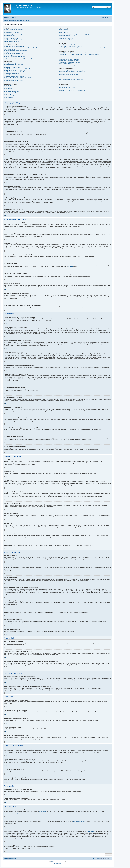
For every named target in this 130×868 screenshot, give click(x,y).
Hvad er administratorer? (64, 30)
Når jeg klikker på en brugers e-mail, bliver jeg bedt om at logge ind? (19, 58)
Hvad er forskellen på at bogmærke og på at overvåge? (71, 70)
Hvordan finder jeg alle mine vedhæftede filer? (69, 81)
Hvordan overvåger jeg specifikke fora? (68, 73)
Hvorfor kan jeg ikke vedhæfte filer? (12, 73)
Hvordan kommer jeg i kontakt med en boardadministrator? (72, 90)
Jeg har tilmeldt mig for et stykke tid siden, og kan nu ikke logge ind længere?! (22, 37)
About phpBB (16, 813)
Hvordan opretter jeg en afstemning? (12, 67)
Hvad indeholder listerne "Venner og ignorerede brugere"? (72, 53)
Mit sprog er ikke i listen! (9, 52)
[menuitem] (14, 17)
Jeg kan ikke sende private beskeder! (67, 45)
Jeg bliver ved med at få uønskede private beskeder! (71, 46)
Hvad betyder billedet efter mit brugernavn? (14, 54)
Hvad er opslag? (7, 94)
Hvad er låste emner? (9, 96)
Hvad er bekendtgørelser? (10, 93)
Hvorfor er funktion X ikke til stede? (67, 87)
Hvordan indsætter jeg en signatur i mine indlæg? (15, 66)
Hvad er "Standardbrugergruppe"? (66, 38)
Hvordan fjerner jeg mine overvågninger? (68, 75)
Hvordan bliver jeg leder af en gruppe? (67, 35)
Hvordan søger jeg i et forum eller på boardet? (69, 59)
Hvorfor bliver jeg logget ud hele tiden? (13, 40)
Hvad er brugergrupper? (64, 33)
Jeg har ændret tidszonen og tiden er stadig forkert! (15, 51)
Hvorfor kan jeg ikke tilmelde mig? (11, 33)
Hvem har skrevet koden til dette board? (68, 86)
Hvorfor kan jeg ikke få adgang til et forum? (14, 72)
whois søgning (91, 832)
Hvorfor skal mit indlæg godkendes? (12, 79)
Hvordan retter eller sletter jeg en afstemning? (14, 70)
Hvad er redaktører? (63, 31)
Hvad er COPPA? (8, 31)
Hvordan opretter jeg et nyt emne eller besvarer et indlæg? (17, 63)
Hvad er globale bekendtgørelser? (12, 91)
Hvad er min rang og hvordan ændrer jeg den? (14, 56)
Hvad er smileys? (8, 89)
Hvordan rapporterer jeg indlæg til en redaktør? (15, 76)
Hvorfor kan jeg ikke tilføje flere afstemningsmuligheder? (17, 69)
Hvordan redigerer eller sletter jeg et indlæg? (14, 64)
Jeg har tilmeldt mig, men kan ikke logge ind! (14, 34)
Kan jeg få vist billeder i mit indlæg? (12, 90)
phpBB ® (71, 267)
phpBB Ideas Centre (78, 822)
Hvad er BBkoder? (8, 86)
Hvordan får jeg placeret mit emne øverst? (13, 81)
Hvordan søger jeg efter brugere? (66, 64)
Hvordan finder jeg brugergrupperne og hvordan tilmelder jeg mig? (74, 34)
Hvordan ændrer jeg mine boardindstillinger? (14, 46)
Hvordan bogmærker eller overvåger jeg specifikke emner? (72, 72)
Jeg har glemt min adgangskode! (11, 38)
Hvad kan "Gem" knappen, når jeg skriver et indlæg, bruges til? (18, 78)
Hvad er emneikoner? (9, 97)
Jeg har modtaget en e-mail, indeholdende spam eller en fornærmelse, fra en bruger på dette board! (82, 48)
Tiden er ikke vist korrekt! (9, 49)
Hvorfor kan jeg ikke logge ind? (11, 35)
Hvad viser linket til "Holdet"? (65, 40)
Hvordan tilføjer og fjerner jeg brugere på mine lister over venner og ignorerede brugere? (79, 54)
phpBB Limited (43, 811)
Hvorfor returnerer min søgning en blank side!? (69, 62)
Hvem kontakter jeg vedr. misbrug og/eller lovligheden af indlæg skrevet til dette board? (79, 89)
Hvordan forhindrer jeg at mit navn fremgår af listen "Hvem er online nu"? (20, 48)
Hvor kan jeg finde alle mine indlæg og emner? (69, 65)
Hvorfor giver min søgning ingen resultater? (69, 61)
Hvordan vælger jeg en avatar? (11, 55)
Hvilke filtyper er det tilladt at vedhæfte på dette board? (71, 79)
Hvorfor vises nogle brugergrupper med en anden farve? (72, 37)
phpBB (52, 862)
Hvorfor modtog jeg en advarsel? (11, 75)
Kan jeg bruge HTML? (9, 87)
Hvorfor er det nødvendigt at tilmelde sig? (13, 30)
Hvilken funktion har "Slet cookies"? (12, 41)
